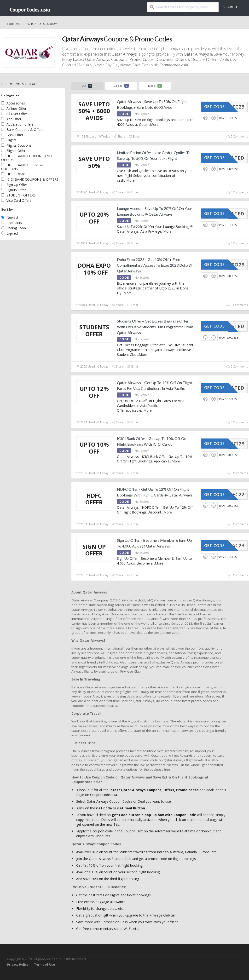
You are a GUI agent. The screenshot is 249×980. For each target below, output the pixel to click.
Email (135, 136)
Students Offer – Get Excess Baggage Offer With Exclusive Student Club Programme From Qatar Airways (155, 327)
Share (119, 136)
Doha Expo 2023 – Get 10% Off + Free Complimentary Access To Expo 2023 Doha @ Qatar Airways (155, 265)
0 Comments (237, 136)
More (154, 124)
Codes (121, 86)
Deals (155, 86)
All (87, 86)
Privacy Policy (18, 965)
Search (230, 7)
